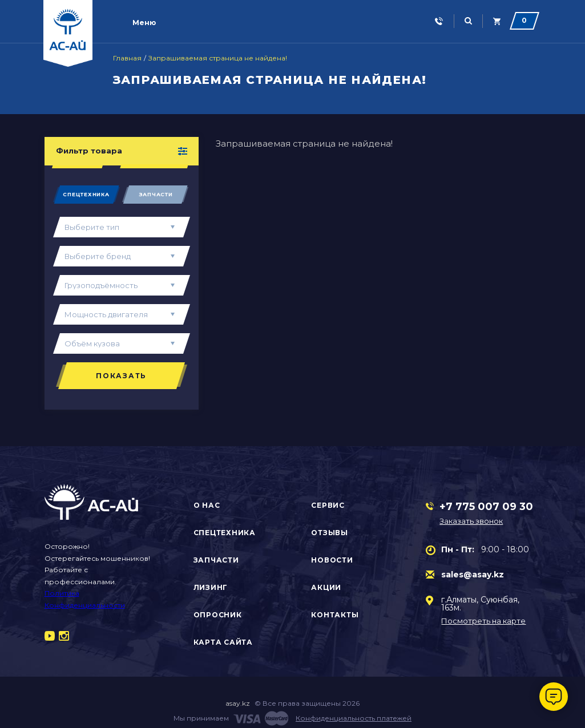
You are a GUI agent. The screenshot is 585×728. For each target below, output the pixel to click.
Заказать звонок (472, 521)
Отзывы (330, 533)
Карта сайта (223, 642)
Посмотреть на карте (483, 621)
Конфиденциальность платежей (354, 718)
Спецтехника (86, 194)
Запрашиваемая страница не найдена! (218, 58)
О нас (207, 505)
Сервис (328, 505)
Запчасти (156, 194)
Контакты (335, 615)
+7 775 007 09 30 (486, 507)
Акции (326, 587)
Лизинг (211, 587)
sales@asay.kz (473, 575)
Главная (127, 58)
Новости (332, 560)
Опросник (218, 615)
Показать (121, 376)
